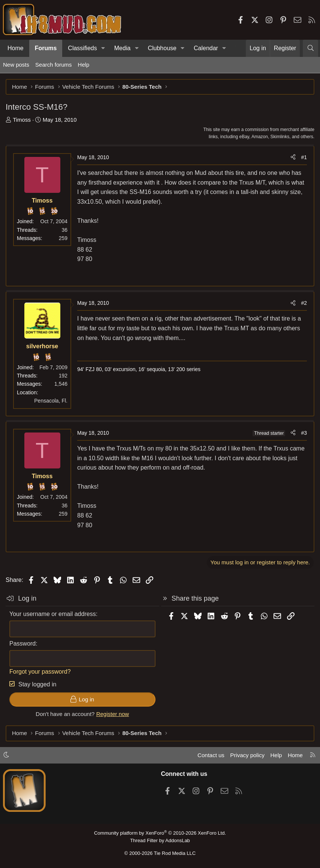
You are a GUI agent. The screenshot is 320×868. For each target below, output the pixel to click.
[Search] (310, 48)
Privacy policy (247, 755)
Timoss (22, 120)
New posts (16, 65)
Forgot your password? (40, 672)
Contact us (211, 755)
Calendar (206, 48)
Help (84, 65)
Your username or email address (53, 614)
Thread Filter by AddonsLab (160, 840)
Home (16, 48)
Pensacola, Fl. (51, 401)
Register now (113, 714)
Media (123, 48)
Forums (46, 48)
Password (22, 644)
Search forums (54, 65)
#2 (304, 303)
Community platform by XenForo (160, 833)
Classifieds (82, 48)
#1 (304, 157)
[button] (103, 48)
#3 (304, 433)
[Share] (293, 157)
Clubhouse (162, 48)
